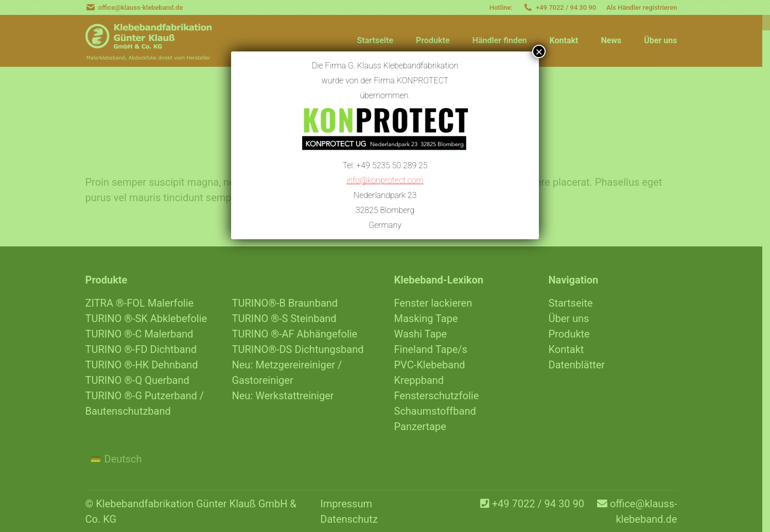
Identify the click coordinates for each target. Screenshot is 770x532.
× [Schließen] (539, 51)
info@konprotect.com (385, 178)
